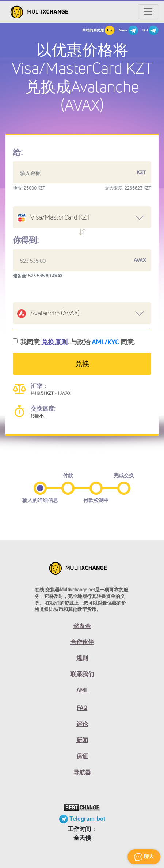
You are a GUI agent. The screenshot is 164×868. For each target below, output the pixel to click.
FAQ (82, 708)
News (128, 30)
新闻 (82, 740)
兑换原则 (54, 342)
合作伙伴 (82, 642)
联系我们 (82, 674)
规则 (82, 658)
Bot (150, 30)
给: (18, 152)
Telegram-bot (82, 819)
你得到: (26, 240)
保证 (82, 756)
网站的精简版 (98, 30)
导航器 (82, 772)
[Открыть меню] (148, 12)
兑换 (82, 364)
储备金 (82, 626)
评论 (82, 724)
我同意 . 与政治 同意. (78, 342)
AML (82, 690)
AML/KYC (105, 342)
